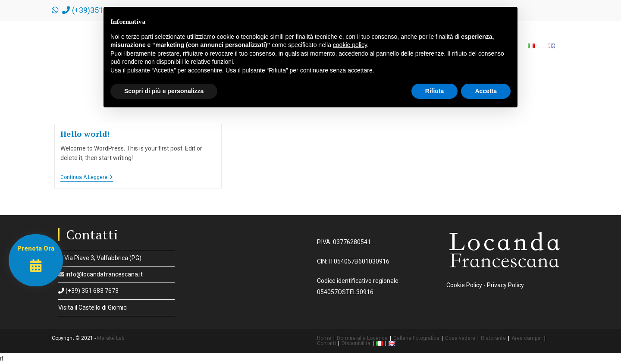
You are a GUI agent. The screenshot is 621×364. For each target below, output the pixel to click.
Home (324, 338)
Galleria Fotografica (416, 338)
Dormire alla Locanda (362, 338)
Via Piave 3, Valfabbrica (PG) (100, 258)
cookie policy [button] (350, 45)
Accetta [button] (486, 91)
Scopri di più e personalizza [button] (164, 91)
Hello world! (85, 134)
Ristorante (493, 338)
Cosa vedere (460, 338)
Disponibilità (356, 343)
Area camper (527, 338)
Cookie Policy (464, 285)
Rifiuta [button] (435, 91)
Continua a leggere (87, 178)
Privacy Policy (505, 285)
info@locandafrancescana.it (100, 274)
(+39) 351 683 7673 (88, 291)
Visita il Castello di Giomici (93, 308)
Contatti (326, 343)
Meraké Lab (111, 338)
